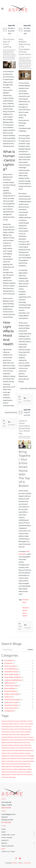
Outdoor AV (8, 697)
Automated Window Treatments (11, 737)
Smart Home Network (28, 740)
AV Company (15, 751)
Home (4, 829)
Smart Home (17, 775)
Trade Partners (8, 846)
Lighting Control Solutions (9, 759)
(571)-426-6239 (6, 822)
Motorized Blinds (8, 51)
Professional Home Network (19, 764)
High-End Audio (6, 743)
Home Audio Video (7, 735)
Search (30, 650)
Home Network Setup (26, 62)
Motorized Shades (9, 58)
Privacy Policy (27, 863)
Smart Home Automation (11, 50)
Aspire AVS (11, 26)
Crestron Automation (16, 740)
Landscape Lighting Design (13, 680)
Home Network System (25, 729)
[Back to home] (18, 9)
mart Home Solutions (27, 775)
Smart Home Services (25, 68)
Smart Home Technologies (27, 756)
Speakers (22, 767)
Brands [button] (18, 843)
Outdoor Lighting (18, 769)
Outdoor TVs (9, 775)
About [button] (18, 832)
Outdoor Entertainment (8, 721)
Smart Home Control (12, 729)
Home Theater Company (8, 732)
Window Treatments (14, 745)
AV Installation (9, 660)
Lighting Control (8, 53)
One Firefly (14, 863)
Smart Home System (10, 54)
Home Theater (7, 838)
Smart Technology (14, 767)
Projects (5, 840)
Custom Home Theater (27, 724)
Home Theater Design (11, 674)
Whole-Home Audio (24, 751)
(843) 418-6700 (6, 808)
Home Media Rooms (11, 669)
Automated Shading (28, 761)
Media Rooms (5, 740)
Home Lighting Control (8, 727)
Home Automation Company (14, 772)
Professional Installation (8, 748)
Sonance (18, 721)
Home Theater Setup (22, 748)
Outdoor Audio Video (7, 761)
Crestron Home (26, 601)
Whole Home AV (6, 764)
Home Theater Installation (13, 677)
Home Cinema (16, 735)
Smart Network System (17, 753)
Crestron (26, 608)
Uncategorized (9, 711)
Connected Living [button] (18, 835)
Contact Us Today (8, 852)
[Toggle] (33, 660)
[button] (2, 9)
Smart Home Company (27, 737)
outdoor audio (19, 727)
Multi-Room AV (25, 721)
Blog (3, 849)
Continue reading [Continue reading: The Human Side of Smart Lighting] (13, 413)
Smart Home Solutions (10, 56)
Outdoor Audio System (26, 65)
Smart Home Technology (9, 777)
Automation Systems (17, 743)
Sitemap (20, 863)
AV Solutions (8, 663)
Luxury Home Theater (11, 686)
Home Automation (9, 59)
